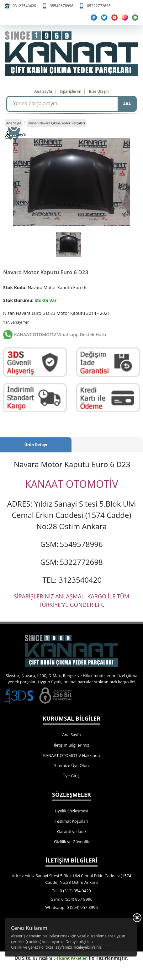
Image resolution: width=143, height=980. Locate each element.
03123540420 (24, 6)
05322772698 (99, 6)
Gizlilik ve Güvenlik (71, 842)
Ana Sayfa (43, 91)
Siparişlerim (70, 91)
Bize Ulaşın (99, 91)
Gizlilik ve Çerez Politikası (33, 947)
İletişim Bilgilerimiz (72, 745)
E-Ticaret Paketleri (71, 958)
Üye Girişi (71, 776)
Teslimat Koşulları (72, 821)
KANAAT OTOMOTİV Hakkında (72, 755)
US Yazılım (42, 958)
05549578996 (62, 6)
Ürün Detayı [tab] (36, 445)
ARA (127, 104)
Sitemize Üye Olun (71, 765)
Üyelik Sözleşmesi (72, 811)
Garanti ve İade (71, 831)
